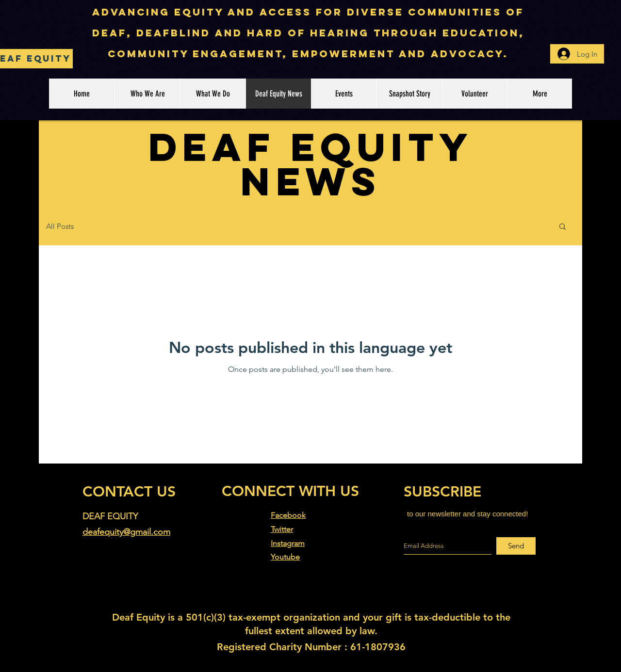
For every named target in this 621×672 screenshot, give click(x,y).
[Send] (516, 546)
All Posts (60, 226)
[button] (563, 227)
